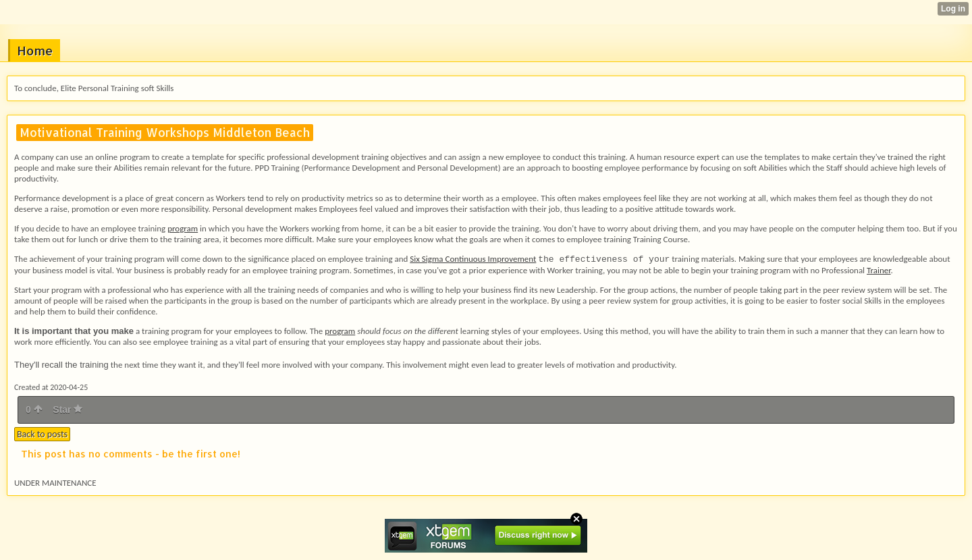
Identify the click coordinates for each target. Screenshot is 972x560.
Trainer (879, 270)
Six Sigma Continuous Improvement (473, 259)
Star (67, 410)
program (183, 228)
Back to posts (42, 434)
